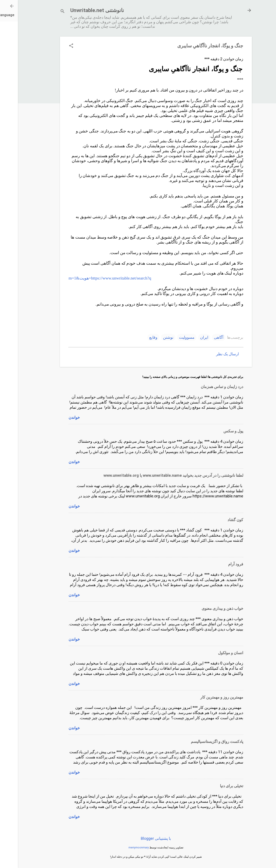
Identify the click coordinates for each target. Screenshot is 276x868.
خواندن (56, 417)
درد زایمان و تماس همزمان (204, 387)
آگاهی (201, 337)
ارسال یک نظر (210, 354)
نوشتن (150, 337)
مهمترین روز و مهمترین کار (204, 697)
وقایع (135, 337)
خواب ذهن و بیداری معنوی (205, 608)
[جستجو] (45, 12)
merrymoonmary (121, 847)
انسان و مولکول (213, 653)
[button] (53, 46)
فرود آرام (218, 564)
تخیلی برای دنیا (214, 786)
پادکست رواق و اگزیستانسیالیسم (199, 741)
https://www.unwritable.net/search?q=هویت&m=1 (92, 278)
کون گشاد (217, 520)
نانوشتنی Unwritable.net (79, 10)
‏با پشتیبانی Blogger (138, 838)
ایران (186, 337)
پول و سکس (215, 431)
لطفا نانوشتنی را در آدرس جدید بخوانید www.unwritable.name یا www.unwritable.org (155, 475)
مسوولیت (169, 337)
